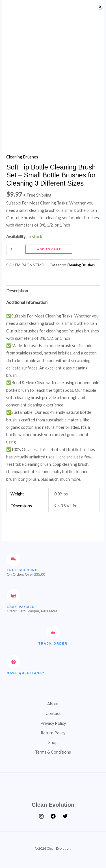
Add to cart (49, 249)
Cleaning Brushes (22, 157)
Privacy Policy (53, 723)
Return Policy (53, 733)
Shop (53, 742)
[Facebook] (53, 816)
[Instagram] (41, 816)
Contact (53, 713)
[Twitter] (65, 816)
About (53, 704)
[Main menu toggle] (11, 10)
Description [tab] (17, 291)
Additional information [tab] (27, 302)
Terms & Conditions (53, 752)
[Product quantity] (14, 250)
